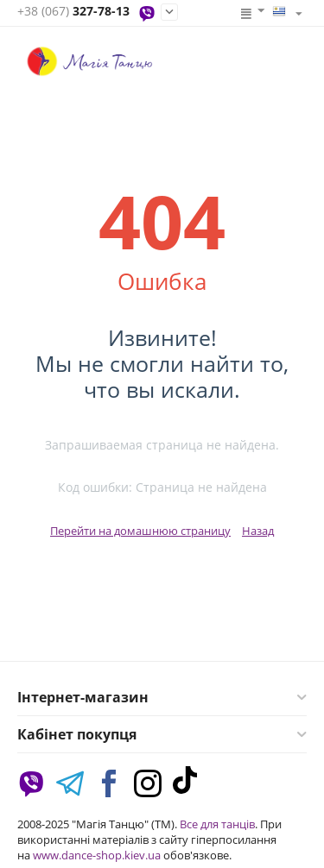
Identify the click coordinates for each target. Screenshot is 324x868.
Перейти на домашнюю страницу (140, 531)
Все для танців (217, 824)
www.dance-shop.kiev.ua (97, 855)
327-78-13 (73, 12)
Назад (258, 531)
